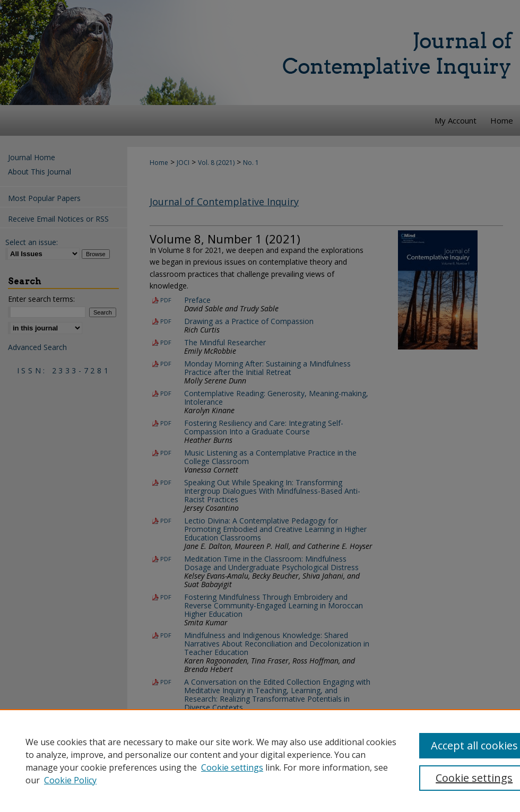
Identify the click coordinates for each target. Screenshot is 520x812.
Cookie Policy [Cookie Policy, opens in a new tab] (70, 780)
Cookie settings (232, 767)
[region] (260, 761)
